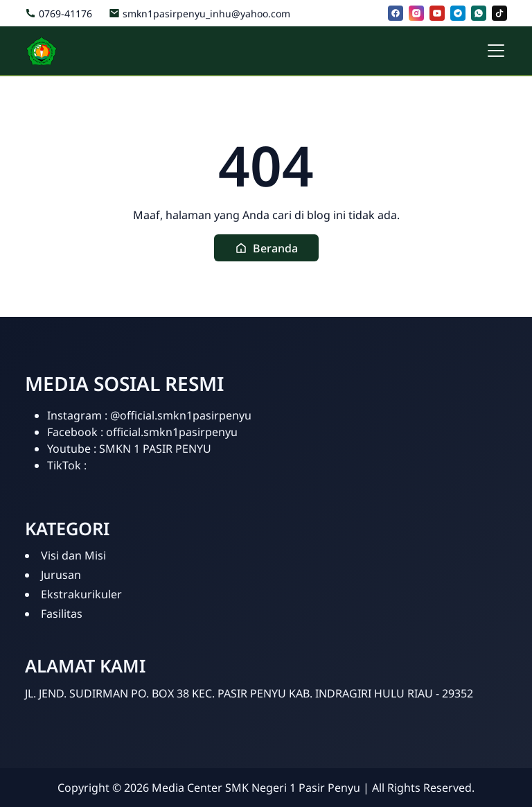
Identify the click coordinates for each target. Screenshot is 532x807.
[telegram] (458, 13)
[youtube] (437, 13)
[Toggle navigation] (496, 51)
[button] (266, 248)
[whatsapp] (479, 13)
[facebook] (396, 13)
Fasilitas (62, 614)
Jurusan (61, 575)
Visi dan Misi (73, 555)
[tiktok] (499, 13)
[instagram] (416, 13)
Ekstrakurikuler (81, 594)
